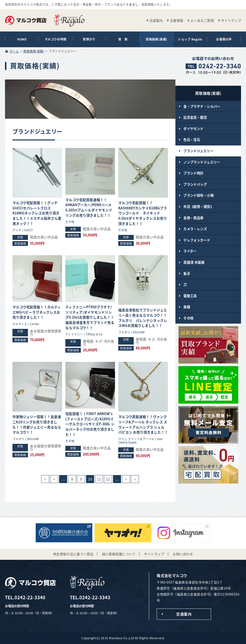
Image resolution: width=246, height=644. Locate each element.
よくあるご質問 (202, 20)
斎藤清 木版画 (194, 262)
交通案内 (156, 20)
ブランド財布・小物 (198, 195)
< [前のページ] (54, 479)
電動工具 (190, 296)
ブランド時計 (193, 173)
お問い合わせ (183, 554)
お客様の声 (224, 39)
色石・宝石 (192, 139)
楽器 (187, 307)
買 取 (123, 39)
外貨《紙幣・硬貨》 (198, 206)
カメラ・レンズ (195, 229)
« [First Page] (45, 479)
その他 (188, 318)
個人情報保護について (119, 554)
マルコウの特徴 (56, 39)
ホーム (14, 51)
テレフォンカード (197, 240)
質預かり (89, 39)
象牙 (187, 273)
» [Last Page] (135, 479)
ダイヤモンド (193, 128)
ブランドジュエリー (198, 151)
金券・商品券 (193, 218)
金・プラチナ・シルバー (202, 106)
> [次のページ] (126, 479)
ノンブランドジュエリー (202, 162)
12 (108, 479)
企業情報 (177, 20)
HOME (22, 39)
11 (99, 479)
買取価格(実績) (157, 39)
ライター (190, 251)
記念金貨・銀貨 (195, 117)
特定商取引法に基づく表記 (73, 554)
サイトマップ (231, 20)
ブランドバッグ (195, 184)
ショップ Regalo (190, 39)
